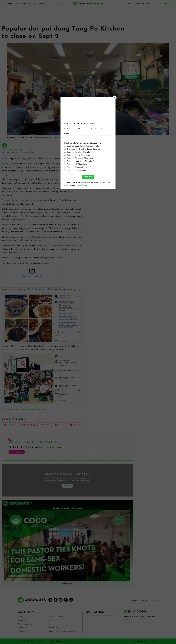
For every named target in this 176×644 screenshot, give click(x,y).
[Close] (115, 97)
